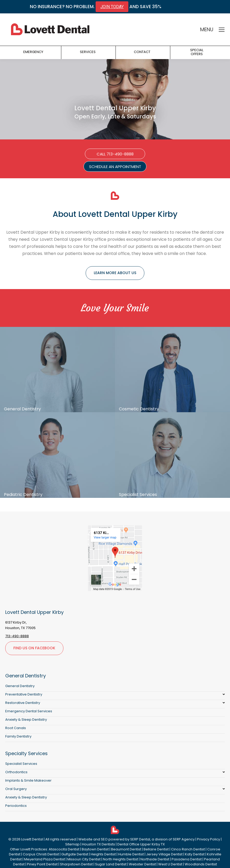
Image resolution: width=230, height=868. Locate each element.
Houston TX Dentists (98, 844)
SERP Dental (140, 839)
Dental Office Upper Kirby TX (141, 844)
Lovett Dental (32, 839)
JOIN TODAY (112, 7)
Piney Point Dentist (42, 864)
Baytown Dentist (95, 849)
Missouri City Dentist (84, 859)
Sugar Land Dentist (111, 864)
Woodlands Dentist (201, 864)
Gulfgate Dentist (75, 854)
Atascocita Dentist (64, 849)
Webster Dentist (142, 864)
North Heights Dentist (121, 859)
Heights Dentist (103, 854)
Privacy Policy (209, 839)
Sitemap (72, 844)
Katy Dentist (195, 854)
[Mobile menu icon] (222, 30)
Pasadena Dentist (187, 859)
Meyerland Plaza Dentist (45, 859)
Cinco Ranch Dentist (188, 849)
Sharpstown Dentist (76, 864)
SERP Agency (184, 839)
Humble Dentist (131, 854)
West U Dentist (170, 864)
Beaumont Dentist (126, 849)
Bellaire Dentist (156, 849)
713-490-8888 (17, 636)
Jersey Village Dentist (164, 854)
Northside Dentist (155, 859)
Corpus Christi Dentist (41, 854)
